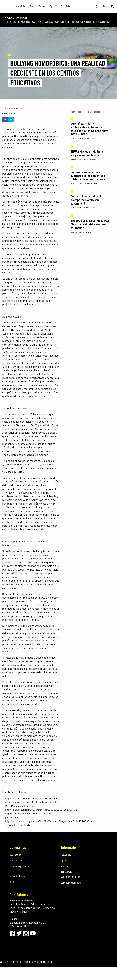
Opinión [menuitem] (54, 6)
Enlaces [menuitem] (43, 6)
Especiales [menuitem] (66, 6)
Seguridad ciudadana (71, 883)
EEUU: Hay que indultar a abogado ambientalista (87, 153)
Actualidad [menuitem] (21, 6)
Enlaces (65, 866)
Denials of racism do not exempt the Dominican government (86, 200)
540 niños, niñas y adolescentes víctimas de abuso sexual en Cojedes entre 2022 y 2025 (89, 129)
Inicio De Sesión (17, 876)
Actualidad (66, 855)
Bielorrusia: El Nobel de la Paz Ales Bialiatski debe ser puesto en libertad (90, 224)
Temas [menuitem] (33, 6)
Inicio (8, 18)
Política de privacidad (20, 866)
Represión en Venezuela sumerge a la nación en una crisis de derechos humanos (88, 176)
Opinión (21, 18)
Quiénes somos (17, 861)
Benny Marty (23, 825)
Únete (105, 6)
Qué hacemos (16, 855)
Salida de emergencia (71, 877)
